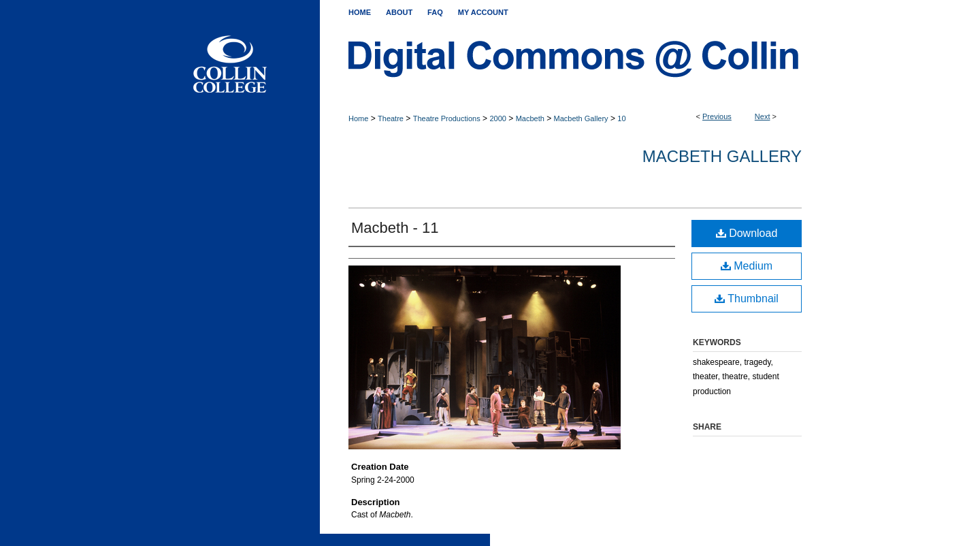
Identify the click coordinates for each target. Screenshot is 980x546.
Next (763, 116)
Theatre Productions (447, 118)
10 (621, 118)
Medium (747, 266)
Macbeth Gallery (581, 118)
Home (358, 118)
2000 (497, 118)
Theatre (391, 118)
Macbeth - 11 (395, 228)
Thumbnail (747, 299)
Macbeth (530, 118)
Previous (717, 116)
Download (747, 233)
